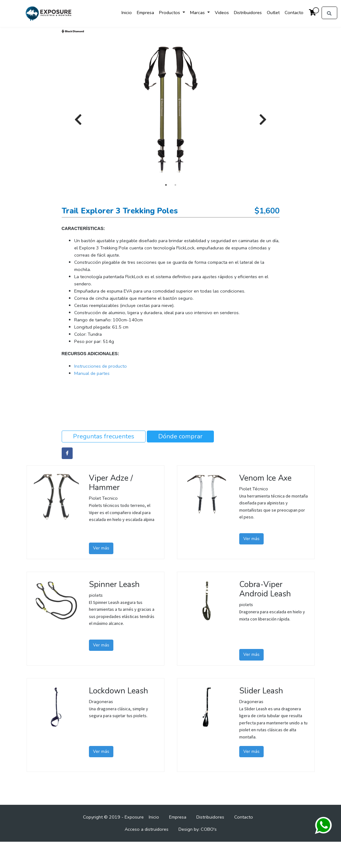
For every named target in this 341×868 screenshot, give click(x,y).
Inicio (127, 13)
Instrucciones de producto (101, 366)
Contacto (294, 13)
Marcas (198, 13)
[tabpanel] (171, 110)
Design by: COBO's (198, 829)
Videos (222, 13)
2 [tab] (175, 185)
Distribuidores (248, 13)
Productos (170, 13)
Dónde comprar (180, 436)
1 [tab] (166, 185)
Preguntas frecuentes (104, 436)
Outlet (273, 13)
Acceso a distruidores (147, 829)
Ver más (101, 548)
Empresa (145, 13)
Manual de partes (92, 373)
